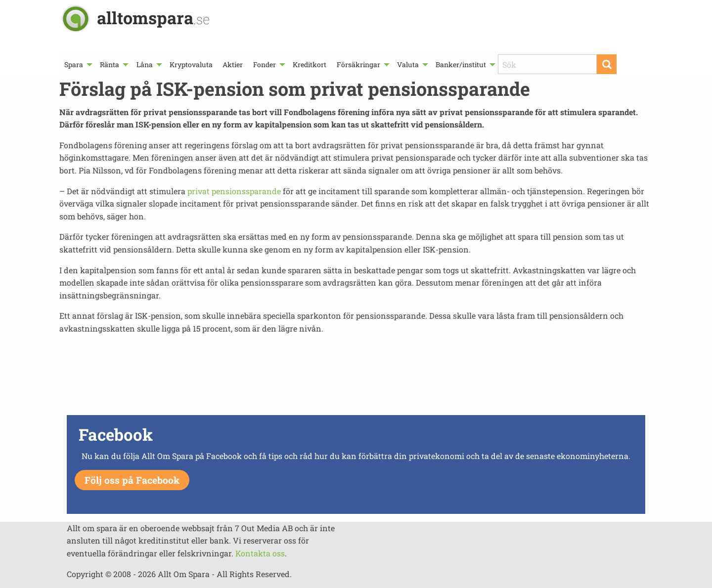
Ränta (110, 64)
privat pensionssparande (234, 191)
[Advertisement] (356, 378)
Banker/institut (461, 64)
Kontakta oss (260, 553)
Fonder (265, 64)
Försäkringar (358, 64)
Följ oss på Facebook (132, 480)
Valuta (408, 64)
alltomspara (153, 18)
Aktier (233, 64)
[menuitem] (77, 64)
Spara (74, 64)
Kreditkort (310, 64)
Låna (145, 64)
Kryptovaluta (191, 64)
